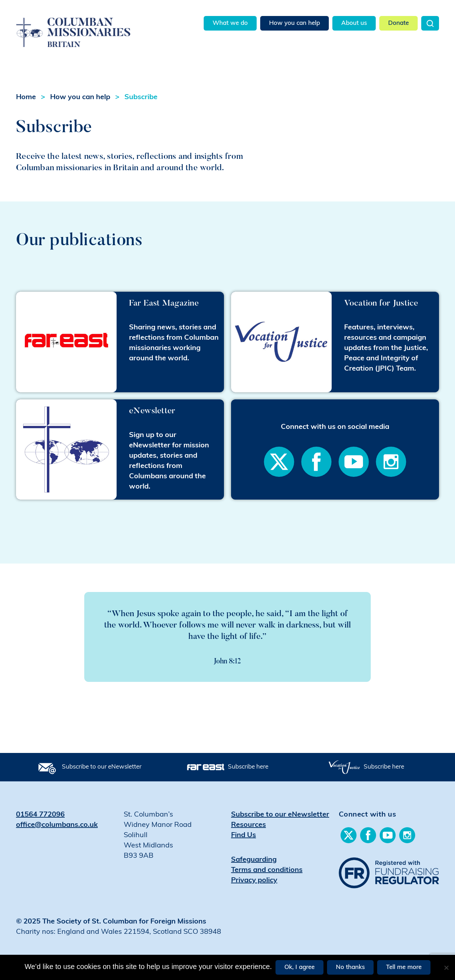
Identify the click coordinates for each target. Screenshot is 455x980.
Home (26, 97)
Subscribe (141, 97)
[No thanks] (446, 968)
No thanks (350, 967)
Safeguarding (254, 860)
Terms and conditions (267, 870)
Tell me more (404, 967)
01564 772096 (40, 815)
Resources (248, 825)
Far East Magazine (164, 303)
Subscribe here (248, 767)
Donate (398, 23)
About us (354, 23)
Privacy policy (254, 881)
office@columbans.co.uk (57, 825)
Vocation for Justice (381, 303)
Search (430, 23)
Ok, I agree (299, 967)
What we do (230, 23)
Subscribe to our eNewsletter (102, 767)
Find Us (243, 835)
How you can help (295, 23)
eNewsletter (152, 410)
